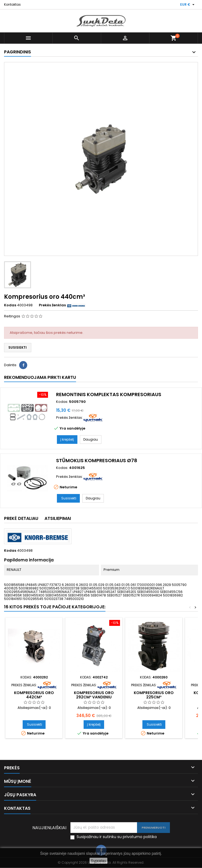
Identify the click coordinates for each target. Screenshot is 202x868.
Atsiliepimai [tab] (58, 518)
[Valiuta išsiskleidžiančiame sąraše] (188, 5)
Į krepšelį (67, 439)
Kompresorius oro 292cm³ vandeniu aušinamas (94, 697)
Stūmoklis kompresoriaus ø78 (97, 460)
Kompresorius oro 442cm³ (34, 695)
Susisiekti (18, 347)
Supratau (99, 861)
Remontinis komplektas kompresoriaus (109, 394)
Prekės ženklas (52, 305)
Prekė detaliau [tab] (21, 518)
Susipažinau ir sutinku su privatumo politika (117, 837)
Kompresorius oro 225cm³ (154, 695)
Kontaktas (12, 4)
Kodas (10, 305)
